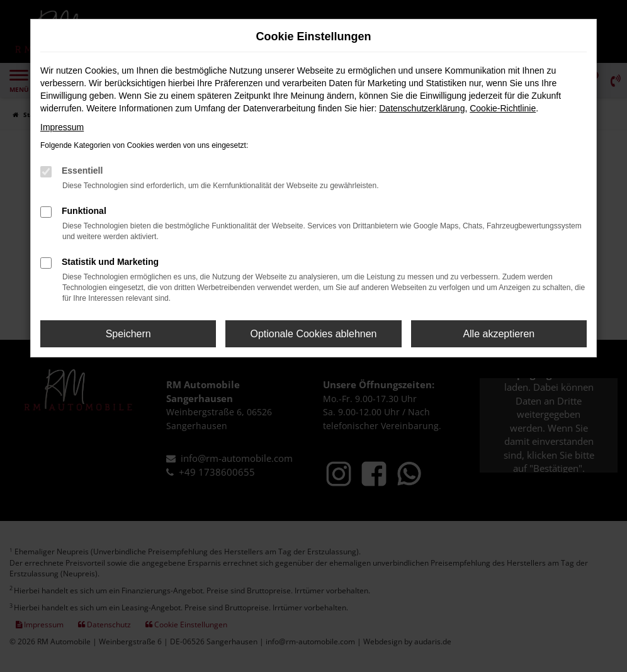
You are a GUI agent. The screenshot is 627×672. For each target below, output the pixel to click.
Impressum (62, 127)
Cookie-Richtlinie (503, 108)
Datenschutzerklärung (422, 108)
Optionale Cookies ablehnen (313, 334)
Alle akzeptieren (499, 334)
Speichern (128, 334)
